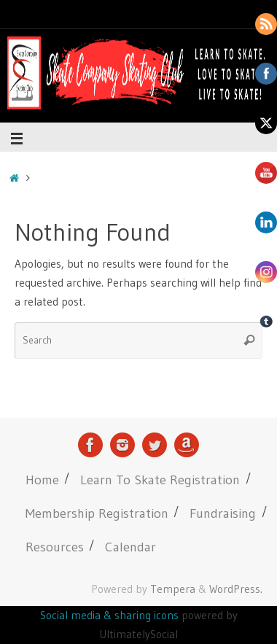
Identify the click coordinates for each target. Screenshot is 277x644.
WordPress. (236, 589)
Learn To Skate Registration (160, 480)
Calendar (130, 547)
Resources (55, 547)
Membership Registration (97, 513)
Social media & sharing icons (111, 615)
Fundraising (223, 513)
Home (42, 480)
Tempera (173, 589)
